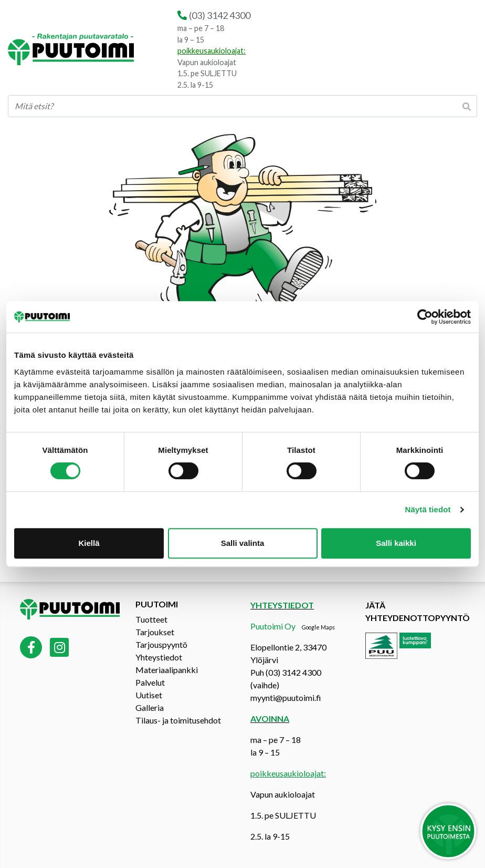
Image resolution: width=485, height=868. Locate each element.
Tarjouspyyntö (161, 644)
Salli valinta (243, 543)
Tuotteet (151, 619)
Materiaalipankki (167, 670)
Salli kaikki (396, 543)
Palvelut (150, 682)
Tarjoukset (155, 632)
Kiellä (89, 543)
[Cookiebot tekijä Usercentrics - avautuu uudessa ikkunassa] (425, 317)
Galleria (150, 707)
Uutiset (149, 695)
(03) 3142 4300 (220, 15)
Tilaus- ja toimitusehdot (178, 720)
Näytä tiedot (428, 509)
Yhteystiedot (159, 657)
